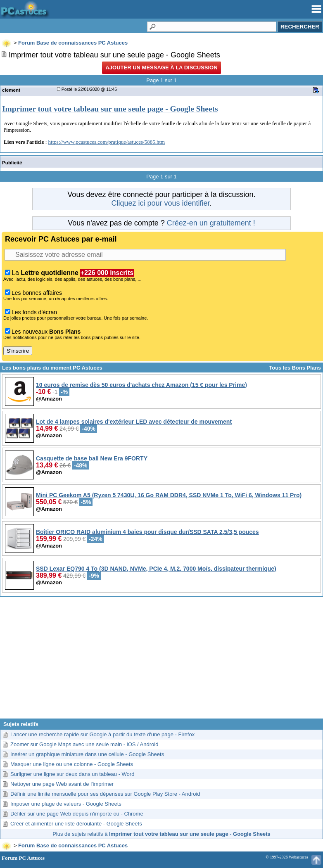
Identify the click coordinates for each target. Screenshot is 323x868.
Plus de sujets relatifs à (161, 834)
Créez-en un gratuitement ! (211, 223)
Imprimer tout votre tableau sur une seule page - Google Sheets (110, 109)
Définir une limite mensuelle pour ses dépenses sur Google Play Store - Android (105, 794)
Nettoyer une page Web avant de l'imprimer (62, 784)
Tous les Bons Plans (295, 368)
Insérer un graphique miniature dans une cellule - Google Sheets (87, 754)
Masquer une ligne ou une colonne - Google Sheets (72, 764)
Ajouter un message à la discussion (161, 68)
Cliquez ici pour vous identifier (160, 203)
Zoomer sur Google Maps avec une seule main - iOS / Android (84, 744)
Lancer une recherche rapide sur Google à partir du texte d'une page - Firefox (102, 734)
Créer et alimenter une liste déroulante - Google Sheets (76, 824)
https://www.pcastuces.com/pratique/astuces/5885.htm (107, 142)
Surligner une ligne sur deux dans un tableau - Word (72, 774)
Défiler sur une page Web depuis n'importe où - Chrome (77, 814)
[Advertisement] (161, 661)
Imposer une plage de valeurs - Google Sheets (66, 804)
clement (11, 90)
